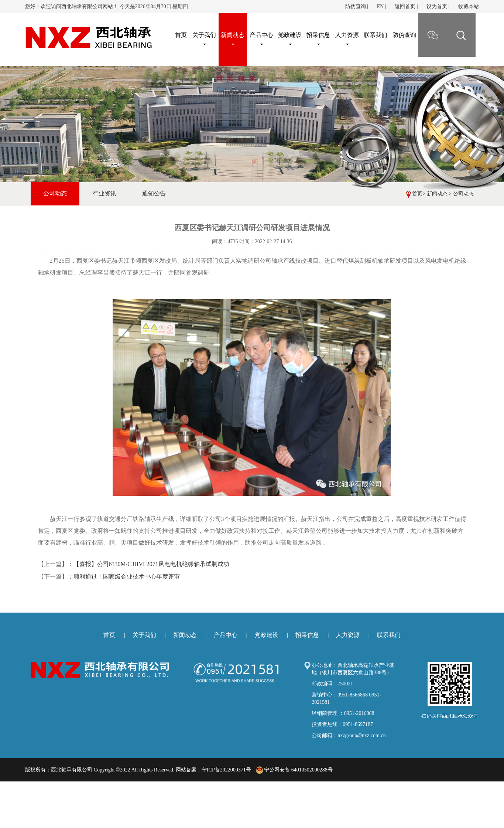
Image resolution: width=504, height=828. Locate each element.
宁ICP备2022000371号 (226, 770)
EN (380, 6)
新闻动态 (233, 38)
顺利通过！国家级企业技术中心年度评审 (127, 577)
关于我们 (204, 38)
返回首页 (405, 6)
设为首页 (437, 6)
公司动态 (463, 194)
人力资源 (347, 38)
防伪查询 (356, 6)
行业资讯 (104, 193)
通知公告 (154, 193)
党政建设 (290, 38)
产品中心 (261, 38)
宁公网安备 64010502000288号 (294, 770)
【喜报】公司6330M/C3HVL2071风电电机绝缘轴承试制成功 (151, 564)
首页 (417, 194)
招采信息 (318, 38)
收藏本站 (469, 6)
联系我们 (376, 35)
